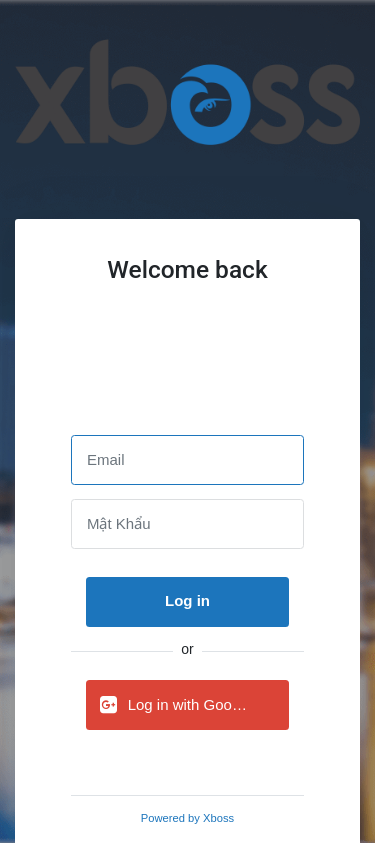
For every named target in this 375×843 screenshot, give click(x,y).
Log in (187, 600)
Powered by (187, 818)
